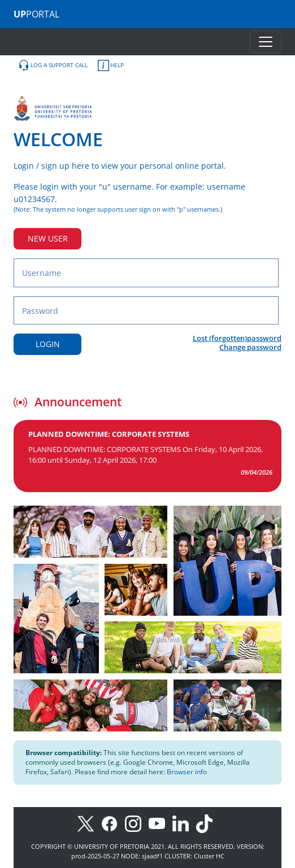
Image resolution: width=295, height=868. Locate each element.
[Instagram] (137, 823)
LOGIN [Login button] (48, 344)
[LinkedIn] (183, 823)
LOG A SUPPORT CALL (53, 65)
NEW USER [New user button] (48, 238)
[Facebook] (113, 823)
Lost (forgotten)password (237, 338)
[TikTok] (207, 823)
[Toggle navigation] (266, 42)
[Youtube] (160, 823)
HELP (111, 65)
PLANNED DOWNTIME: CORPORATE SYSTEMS (109, 434)
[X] (88, 823)
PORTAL (36, 14)
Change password (250, 347)
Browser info (187, 772)
